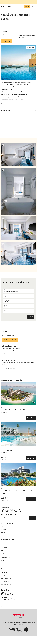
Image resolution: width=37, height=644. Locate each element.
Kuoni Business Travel (6, 584)
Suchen (31, 317)
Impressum (20, 605)
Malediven (3, 529)
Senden (33, 518)
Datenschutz (13, 605)
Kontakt (27, 6)
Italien (2, 553)
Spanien (3, 550)
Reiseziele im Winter (7, 524)
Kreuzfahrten (4, 566)
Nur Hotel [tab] (17, 286)
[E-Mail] (14, 518)
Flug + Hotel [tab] (7, 286)
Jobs (7, 605)
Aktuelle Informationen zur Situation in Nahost (18, 2)
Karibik (3, 526)
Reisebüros (4, 576)
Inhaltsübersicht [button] (6, 111)
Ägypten (3, 532)
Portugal (3, 545)
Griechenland (4, 548)
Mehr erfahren (31, 418)
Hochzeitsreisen (5, 569)
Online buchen (6, 41)
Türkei (2, 542)
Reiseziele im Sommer (7, 539)
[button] (32, 6)
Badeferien (4, 560)
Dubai (2, 535)
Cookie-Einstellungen (6, 607)
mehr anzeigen (6, 103)
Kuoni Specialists (5, 581)
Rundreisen (4, 563)
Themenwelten (5, 557)
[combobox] (19, 291)
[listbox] (19, 301)
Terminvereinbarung (6, 579)
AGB (25, 605)
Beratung (4, 573)
